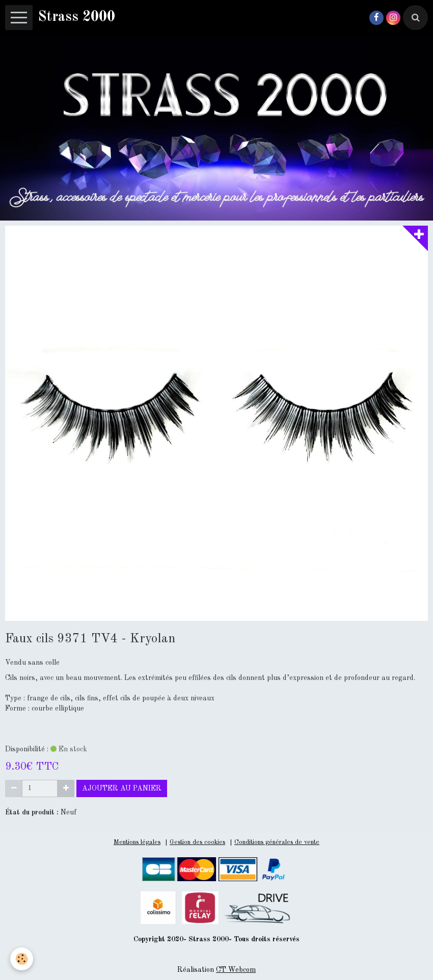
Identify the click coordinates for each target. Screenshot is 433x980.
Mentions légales (137, 842)
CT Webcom (236, 970)
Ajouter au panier (122, 788)
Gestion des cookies (197, 842)
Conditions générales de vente (277, 842)
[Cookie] (22, 959)
